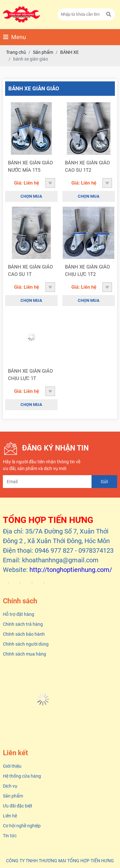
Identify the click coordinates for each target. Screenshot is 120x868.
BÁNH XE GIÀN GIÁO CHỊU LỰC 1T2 (87, 271)
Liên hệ (10, 816)
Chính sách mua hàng (24, 654)
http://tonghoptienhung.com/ (71, 570)
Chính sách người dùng (26, 644)
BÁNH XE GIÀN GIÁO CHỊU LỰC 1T (30, 375)
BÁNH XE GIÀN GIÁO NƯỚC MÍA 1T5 (30, 166)
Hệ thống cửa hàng (22, 776)
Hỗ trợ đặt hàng (19, 614)
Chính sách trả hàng (23, 624)
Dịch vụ (10, 786)
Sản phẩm (13, 796)
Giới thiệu (12, 766)
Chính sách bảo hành (24, 634)
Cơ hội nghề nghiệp (22, 826)
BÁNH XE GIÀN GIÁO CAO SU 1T (30, 271)
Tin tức (10, 836)
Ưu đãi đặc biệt (18, 806)
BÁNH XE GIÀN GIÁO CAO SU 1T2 (87, 166)
